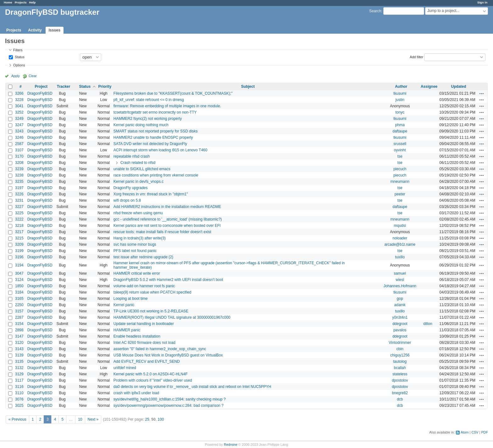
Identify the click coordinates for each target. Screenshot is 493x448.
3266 (19, 93)
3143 (19, 349)
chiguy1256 (400, 355)
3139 (19, 355)
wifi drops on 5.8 (127, 200)
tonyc (400, 112)
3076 (19, 399)
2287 (19, 317)
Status (19, 57)
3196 (19, 257)
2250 (19, 305)
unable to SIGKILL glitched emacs (142, 169)
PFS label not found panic (135, 251)
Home (8, 2)
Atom (465, 432)
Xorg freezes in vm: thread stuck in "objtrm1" (151, 194)
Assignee (429, 87)
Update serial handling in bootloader (144, 324)
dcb (400, 399)
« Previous (17, 419)
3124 (19, 280)
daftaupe (400, 131)
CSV (475, 432)
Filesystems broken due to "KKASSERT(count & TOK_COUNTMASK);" (173, 93)
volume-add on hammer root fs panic (144, 286)
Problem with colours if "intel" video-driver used (153, 380)
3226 (19, 194)
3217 (19, 232)
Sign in (482, 2)
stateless (400, 374)
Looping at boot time (131, 299)
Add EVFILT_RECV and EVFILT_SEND (147, 361)
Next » (93, 419)
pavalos (400, 330)
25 (147, 419)
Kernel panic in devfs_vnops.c (138, 182)
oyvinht (400, 150)
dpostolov (400, 380)
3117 (19, 380)
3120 (19, 343)
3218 (19, 226)
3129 (19, 374)
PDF (485, 432)
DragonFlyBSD (40, 93)
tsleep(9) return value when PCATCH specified (152, 292)
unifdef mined (125, 368)
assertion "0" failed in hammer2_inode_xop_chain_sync (160, 349)
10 (80, 419)
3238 (19, 175)
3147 (19, 336)
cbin (400, 349)
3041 (19, 106)
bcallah (400, 368)
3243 (19, 131)
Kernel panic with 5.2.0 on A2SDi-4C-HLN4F (151, 374)
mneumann (400, 182)
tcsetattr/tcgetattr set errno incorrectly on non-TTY (155, 112)
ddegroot (400, 324)
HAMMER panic (127, 330)
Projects (21, 2)
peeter (400, 194)
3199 (19, 251)
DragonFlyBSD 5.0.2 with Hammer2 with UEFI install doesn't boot (168, 280)
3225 (19, 213)
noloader (400, 238)
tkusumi (400, 93)
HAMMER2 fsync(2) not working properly (148, 119)
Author (401, 87)
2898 (19, 330)
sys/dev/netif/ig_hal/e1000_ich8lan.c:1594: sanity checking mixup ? (170, 399)
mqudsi (400, 226)
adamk (400, 305)
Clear (33, 76)
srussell (400, 144)
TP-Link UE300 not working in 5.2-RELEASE (151, 311)
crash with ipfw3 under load (136, 393)
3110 (19, 393)
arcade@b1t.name (400, 244)
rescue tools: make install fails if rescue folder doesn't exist (162, 232)
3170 (19, 156)
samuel (400, 273)
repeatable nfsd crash (132, 156)
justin (400, 100)
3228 (19, 100)
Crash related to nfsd (138, 163)
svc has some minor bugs (135, 244)
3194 (19, 265)
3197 (19, 188)
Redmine (231, 445)
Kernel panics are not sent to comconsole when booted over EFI (167, 226)
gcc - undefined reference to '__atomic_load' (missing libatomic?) (168, 219)
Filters (18, 50)
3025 (19, 406)
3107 (19, 150)
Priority (105, 87)
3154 (19, 324)
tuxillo (400, 257)
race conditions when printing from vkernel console (156, 175)
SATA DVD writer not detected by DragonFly (150, 144)
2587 (19, 144)
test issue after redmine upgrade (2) (143, 257)
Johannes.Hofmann (400, 286)
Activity (35, 30)
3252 (19, 112)
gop (400, 299)
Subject (248, 87)
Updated (459, 87)
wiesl (400, 280)
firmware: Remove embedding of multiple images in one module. (167, 106)
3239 (19, 169)
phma (400, 125)
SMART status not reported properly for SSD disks (156, 131)
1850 (19, 286)
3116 (19, 387)
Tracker (64, 87)
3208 (19, 163)
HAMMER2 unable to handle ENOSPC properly (153, 137)
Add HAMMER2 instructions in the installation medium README (167, 207)
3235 (19, 182)
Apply (16, 76)
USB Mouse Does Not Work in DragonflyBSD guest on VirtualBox (168, 355)
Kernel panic (124, 305)
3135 (19, 361)
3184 (19, 292)
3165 (19, 299)
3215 (19, 238)
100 (161, 419)
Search (375, 11)
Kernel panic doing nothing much (141, 125)
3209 (19, 244)
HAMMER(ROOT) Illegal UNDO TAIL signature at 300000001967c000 (172, 317)
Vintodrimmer (400, 343)
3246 (19, 137)
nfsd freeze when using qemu (138, 213)
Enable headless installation (137, 336)
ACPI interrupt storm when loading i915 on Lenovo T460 (161, 150)
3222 (19, 219)
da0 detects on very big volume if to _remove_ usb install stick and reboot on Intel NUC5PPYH (192, 387)
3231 (19, 200)
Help (33, 2)
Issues (55, 30)
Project (41, 87)
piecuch (400, 169)
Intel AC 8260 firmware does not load (144, 343)
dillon (428, 324)
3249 (19, 119)
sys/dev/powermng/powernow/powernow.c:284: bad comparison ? (169, 406)
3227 (19, 207)
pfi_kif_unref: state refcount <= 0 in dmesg (149, 100)
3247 (19, 125)
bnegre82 (400, 393)
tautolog (400, 361)
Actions (482, 93)
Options (19, 65)
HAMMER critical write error (137, 273)
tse (400, 156)
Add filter (416, 57)
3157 (19, 311)
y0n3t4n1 (400, 317)
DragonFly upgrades (131, 188)
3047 (19, 273)
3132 (19, 368)
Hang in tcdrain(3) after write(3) (140, 238)
